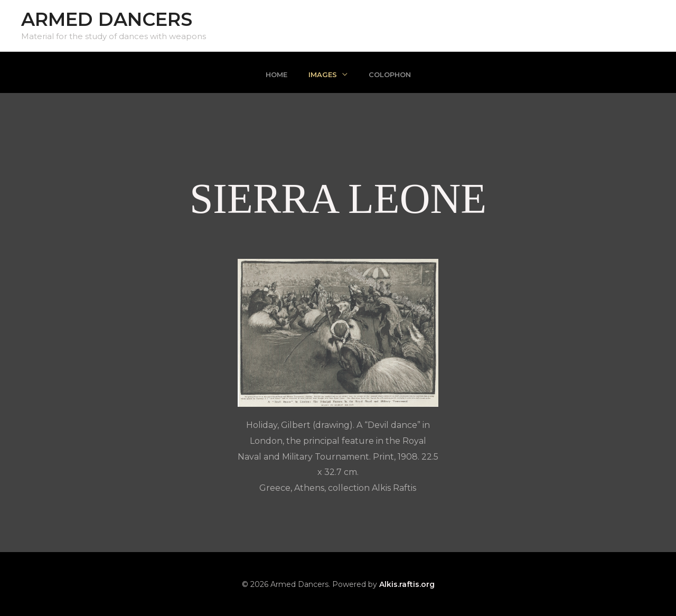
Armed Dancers (107, 19)
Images (323, 74)
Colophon (390, 74)
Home (276, 74)
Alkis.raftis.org (407, 584)
